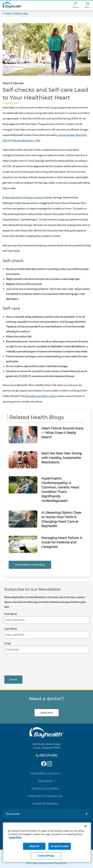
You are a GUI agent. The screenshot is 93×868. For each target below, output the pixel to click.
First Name (11, 614)
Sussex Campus (34, 198)
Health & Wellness (45, 804)
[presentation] (30, 664)
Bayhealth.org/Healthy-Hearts (41, 396)
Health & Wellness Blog (16, 14)
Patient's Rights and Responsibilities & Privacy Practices (46, 863)
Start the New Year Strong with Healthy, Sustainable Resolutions (62, 458)
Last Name (11, 629)
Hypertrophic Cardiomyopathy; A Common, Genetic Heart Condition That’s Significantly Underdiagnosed (60, 490)
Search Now (47, 713)
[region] (47, 842)
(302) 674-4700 (48, 755)
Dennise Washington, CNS (26, 140)
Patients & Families (45, 788)
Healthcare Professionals (45, 796)
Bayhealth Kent (13, 198)
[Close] (86, 826)
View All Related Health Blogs (30, 565)
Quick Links (13, 814)
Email (8, 644)
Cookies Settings (46, 856)
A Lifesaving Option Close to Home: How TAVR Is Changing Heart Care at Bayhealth (61, 519)
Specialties (45, 781)
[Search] (76, 5)
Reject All (34, 846)
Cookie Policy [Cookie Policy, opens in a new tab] (15, 837)
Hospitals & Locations (45, 773)
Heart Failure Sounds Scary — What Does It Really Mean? (62, 433)
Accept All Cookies (60, 846)
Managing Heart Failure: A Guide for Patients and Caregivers (62, 542)
